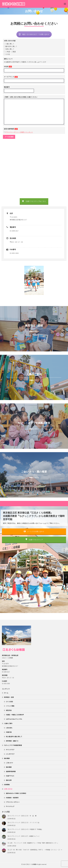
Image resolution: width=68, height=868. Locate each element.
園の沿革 (9, 780)
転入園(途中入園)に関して (14, 736)
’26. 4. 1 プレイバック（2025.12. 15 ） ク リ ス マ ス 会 (24, 822)
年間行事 (9, 732)
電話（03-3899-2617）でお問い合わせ (34, 34)
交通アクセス (10, 776)
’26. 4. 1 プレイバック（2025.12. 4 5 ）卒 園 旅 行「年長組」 (25, 829)
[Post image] (4, 816)
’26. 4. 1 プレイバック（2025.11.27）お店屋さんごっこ (23, 836)
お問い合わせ (7, 789)
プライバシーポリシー (13, 802)
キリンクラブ (10, 750)
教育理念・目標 (8, 697)
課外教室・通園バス (12, 741)
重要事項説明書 (11, 771)
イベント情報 (10, 706)
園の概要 (6, 758)
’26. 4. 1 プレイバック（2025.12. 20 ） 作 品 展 (22, 816)
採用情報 (7, 785)
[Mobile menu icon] (65, 4)
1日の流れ (9, 728)
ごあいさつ (10, 763)
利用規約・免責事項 (12, 798)
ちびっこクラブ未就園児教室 (12, 745)
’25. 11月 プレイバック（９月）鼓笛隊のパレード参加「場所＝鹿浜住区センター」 (33, 843)
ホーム (6, 693)
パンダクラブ (10, 754)
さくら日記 (10, 702)
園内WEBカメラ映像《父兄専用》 (16, 793)
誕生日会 (9, 710)
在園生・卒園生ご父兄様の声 (15, 715)
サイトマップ (10, 806)
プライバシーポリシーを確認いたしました (19, 132)
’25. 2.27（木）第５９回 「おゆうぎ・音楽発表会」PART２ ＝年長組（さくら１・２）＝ (35, 850)
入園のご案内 (7, 723)
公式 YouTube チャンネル (14, 719)
